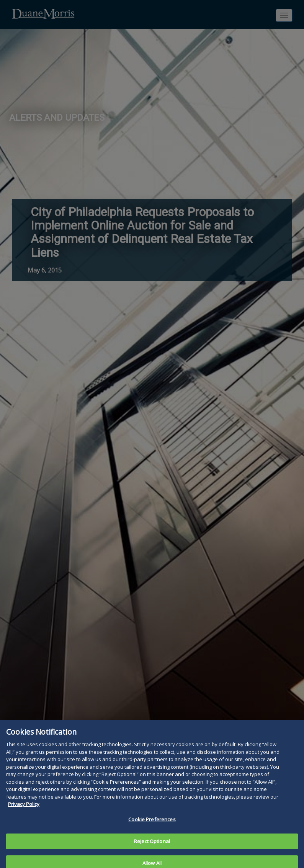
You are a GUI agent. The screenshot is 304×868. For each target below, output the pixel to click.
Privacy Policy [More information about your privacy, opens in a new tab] (24, 809)
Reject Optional (152, 845)
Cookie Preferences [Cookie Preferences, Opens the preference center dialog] (152, 824)
